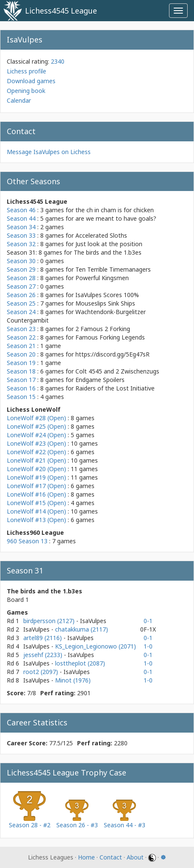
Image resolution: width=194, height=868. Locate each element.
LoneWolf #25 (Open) (36, 426)
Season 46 (21, 210)
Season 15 (21, 397)
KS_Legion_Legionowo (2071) (96, 646)
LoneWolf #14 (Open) (36, 511)
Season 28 (21, 278)
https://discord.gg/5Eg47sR (112, 354)
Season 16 (21, 388)
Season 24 (21, 312)
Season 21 (21, 346)
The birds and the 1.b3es (108, 252)
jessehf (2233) (44, 655)
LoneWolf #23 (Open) (36, 443)
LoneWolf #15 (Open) (36, 503)
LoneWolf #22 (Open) (36, 452)
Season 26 (21, 295)
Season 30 (21, 261)
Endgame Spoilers (100, 380)
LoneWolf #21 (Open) (36, 460)
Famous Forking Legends (110, 337)
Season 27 (21, 286)
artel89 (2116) (43, 638)
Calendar (19, 100)
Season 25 (21, 303)
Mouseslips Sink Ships (105, 303)
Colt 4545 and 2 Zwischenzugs (117, 371)
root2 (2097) (42, 672)
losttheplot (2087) (80, 663)
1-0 (148, 646)
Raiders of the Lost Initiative (115, 388)
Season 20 (21, 354)
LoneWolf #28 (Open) (36, 418)
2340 (58, 61)
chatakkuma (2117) (82, 629)
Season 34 (21, 227)
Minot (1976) (73, 680)
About (135, 857)
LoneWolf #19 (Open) (36, 477)
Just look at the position (109, 244)
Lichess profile (26, 71)
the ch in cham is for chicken (115, 210)
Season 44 (21, 218)
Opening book (26, 91)
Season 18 (21, 371)
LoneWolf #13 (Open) (36, 520)
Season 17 (21, 380)
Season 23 (21, 329)
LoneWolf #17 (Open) (36, 486)
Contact (111, 857)
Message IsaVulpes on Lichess (49, 152)
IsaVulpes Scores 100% (107, 295)
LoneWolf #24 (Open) (36, 435)
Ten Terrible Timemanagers (113, 269)
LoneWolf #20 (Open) (36, 469)
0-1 (148, 621)
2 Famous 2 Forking (103, 329)
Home (86, 857)
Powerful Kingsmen (102, 278)
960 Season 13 (27, 541)
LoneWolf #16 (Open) (36, 494)
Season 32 (21, 244)
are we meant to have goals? (116, 218)
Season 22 (21, 337)
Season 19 (21, 363)
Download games (31, 81)
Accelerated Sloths (101, 235)
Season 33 (21, 235)
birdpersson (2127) (50, 621)
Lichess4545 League (61, 11)
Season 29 (21, 269)
